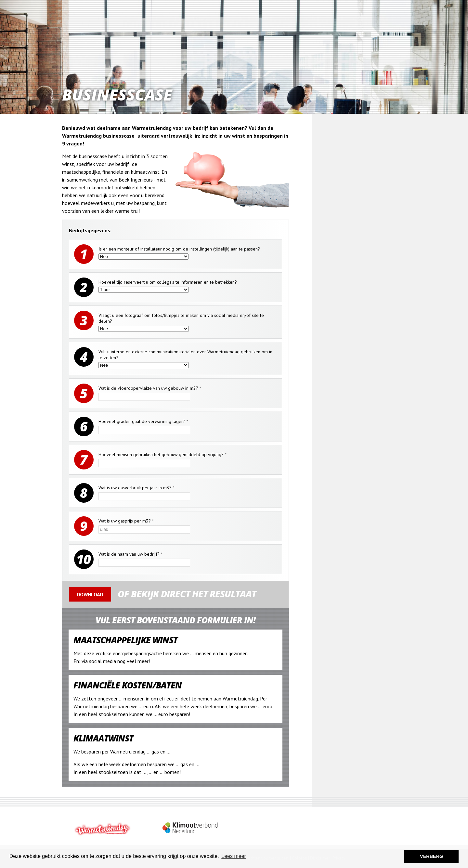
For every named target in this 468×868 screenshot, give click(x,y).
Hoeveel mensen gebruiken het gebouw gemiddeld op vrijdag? (162, 454)
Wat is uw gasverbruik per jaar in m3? (136, 488)
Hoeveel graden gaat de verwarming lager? (143, 421)
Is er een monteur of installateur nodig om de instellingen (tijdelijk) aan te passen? (179, 249)
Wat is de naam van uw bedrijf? (130, 554)
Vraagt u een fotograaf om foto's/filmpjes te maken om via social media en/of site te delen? (181, 318)
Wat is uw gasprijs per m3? (126, 521)
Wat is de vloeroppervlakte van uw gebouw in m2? (150, 388)
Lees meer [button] (234, 856)
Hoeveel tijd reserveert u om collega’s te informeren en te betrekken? (168, 282)
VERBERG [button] (431, 856)
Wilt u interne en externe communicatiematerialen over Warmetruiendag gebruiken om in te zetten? (185, 355)
